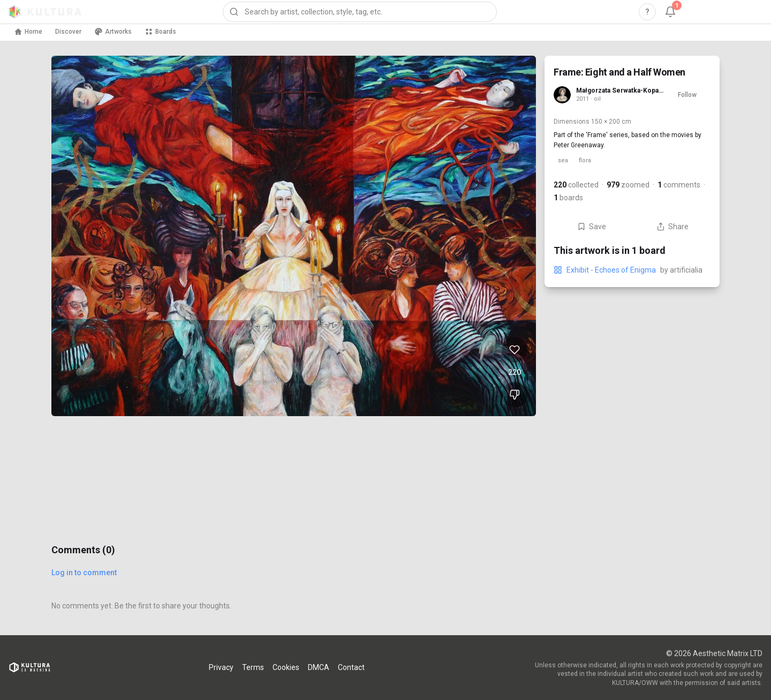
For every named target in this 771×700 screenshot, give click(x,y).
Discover (68, 32)
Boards (160, 32)
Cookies (286, 667)
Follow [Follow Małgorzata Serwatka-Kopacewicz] (687, 95)
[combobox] (360, 12)
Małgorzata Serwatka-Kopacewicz (620, 91)
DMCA (319, 667)
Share (672, 227)
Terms (253, 667)
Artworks (113, 32)
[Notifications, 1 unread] (670, 12)
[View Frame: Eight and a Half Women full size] (294, 236)
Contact (351, 667)
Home (28, 32)
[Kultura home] (45, 12)
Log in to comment (84, 573)
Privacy (221, 667)
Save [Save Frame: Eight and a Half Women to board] (592, 227)
